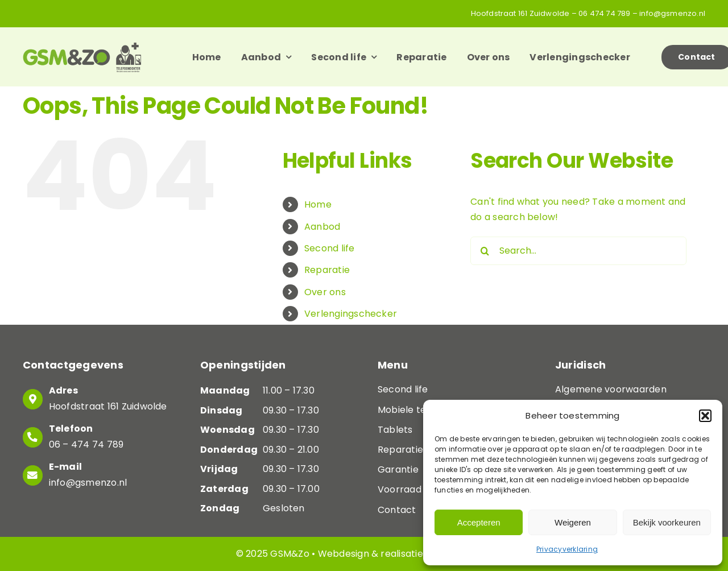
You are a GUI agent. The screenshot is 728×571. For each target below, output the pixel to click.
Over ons (325, 292)
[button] (705, 416)
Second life (330, 248)
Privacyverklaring (567, 549)
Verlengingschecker (351, 314)
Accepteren (479, 522)
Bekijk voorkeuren (667, 522)
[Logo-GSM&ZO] (82, 46)
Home (318, 204)
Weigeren (573, 522)
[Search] (485, 251)
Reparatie (327, 270)
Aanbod (322, 227)
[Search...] (578, 251)
